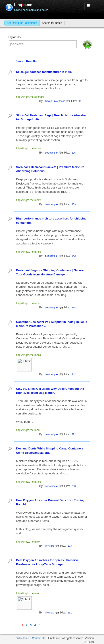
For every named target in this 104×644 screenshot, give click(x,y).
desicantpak (52, 153)
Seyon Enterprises (55, 101)
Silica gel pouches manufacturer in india (44, 72)
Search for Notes (52, 23)
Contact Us (38, 638)
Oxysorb (50, 546)
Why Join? (23, 638)
